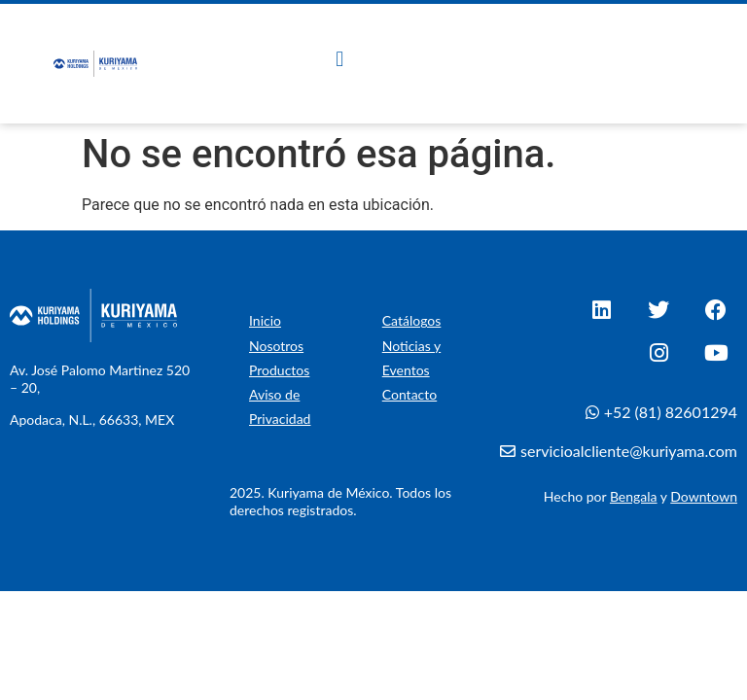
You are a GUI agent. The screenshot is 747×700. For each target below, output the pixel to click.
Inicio (265, 320)
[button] (340, 59)
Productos (279, 370)
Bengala (634, 496)
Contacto (409, 394)
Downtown (704, 496)
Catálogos (412, 320)
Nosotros (276, 346)
